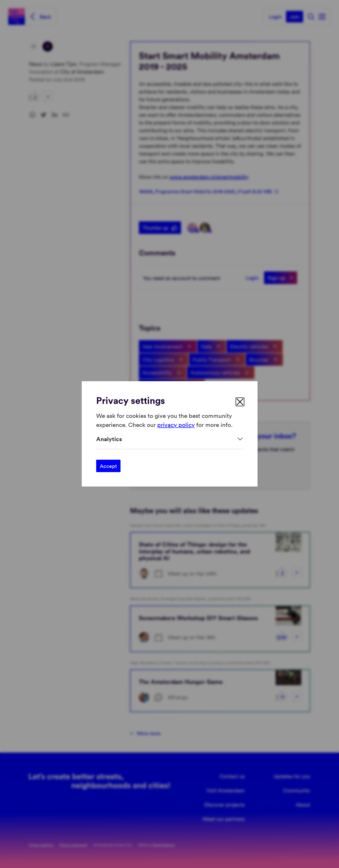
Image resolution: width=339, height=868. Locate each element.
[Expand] (170, 439)
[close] (240, 402)
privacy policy (176, 424)
